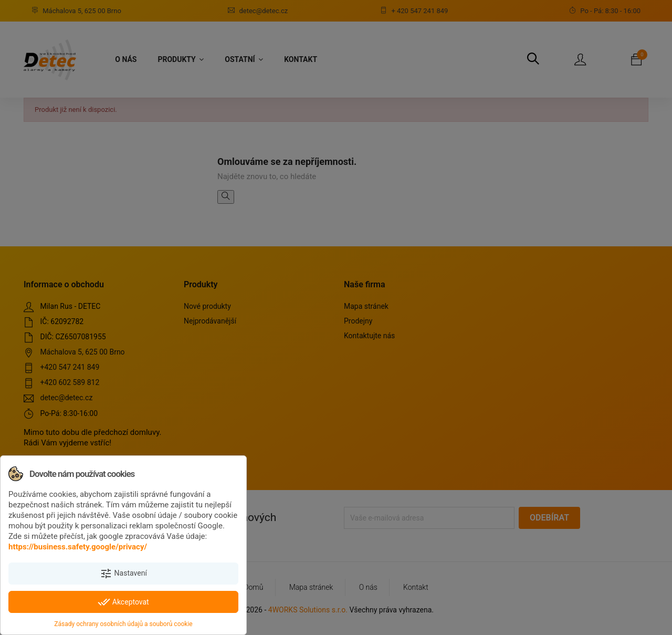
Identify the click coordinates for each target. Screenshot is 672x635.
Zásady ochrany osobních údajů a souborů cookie (123, 624)
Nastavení (123, 574)
